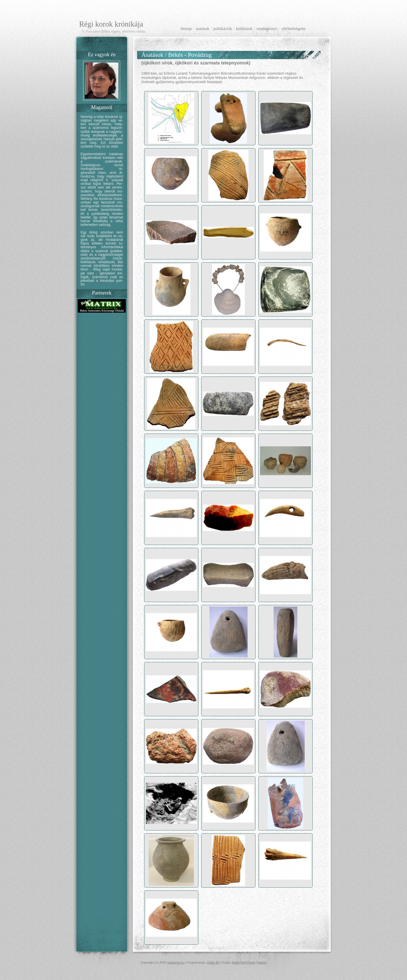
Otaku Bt (213, 962)
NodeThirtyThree (243, 962)
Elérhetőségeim (294, 29)
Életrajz (186, 29)
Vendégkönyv (267, 29)
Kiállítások (244, 29)
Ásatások (203, 29)
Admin (262, 962)
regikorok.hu (176, 962)
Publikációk (223, 29)
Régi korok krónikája (111, 24)
